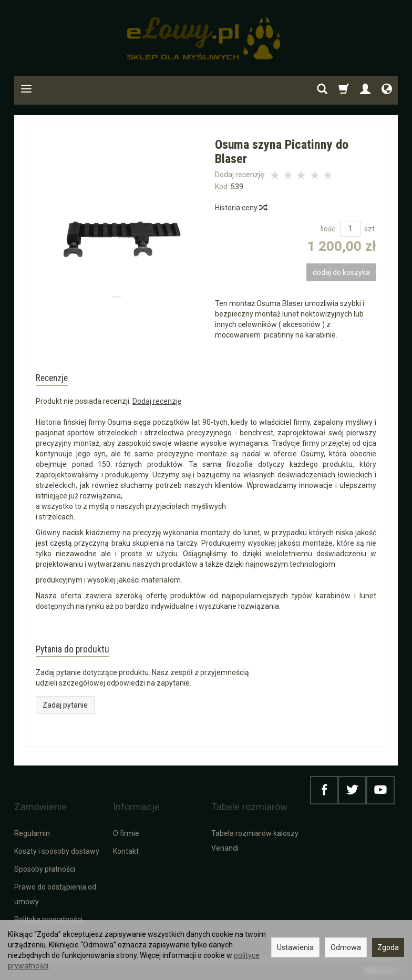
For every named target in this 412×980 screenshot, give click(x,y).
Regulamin (32, 832)
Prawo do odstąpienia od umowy (55, 893)
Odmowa (346, 947)
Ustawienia (295, 947)
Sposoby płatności (45, 868)
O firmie (126, 832)
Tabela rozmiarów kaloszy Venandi (255, 840)
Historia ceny (241, 208)
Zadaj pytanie (65, 721)
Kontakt (126, 850)
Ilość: (329, 229)
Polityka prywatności (48, 918)
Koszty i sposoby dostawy (57, 850)
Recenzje (63, 382)
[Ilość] (351, 229)
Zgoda (388, 947)
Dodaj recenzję (157, 409)
